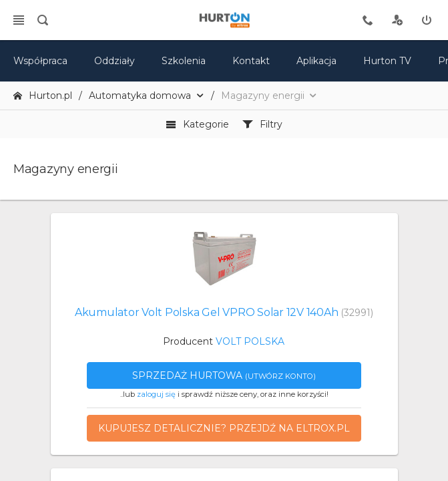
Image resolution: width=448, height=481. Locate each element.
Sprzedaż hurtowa (224, 375)
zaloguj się (156, 394)
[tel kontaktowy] (368, 20)
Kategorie (197, 124)
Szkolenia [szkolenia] (184, 61)
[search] (43, 20)
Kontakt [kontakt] (251, 61)
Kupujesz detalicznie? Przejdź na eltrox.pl (224, 428)
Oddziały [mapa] (115, 61)
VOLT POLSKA (250, 341)
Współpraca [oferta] (40, 61)
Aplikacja (316, 61)
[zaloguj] (427, 20)
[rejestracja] (397, 20)
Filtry (262, 124)
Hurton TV (387, 61)
